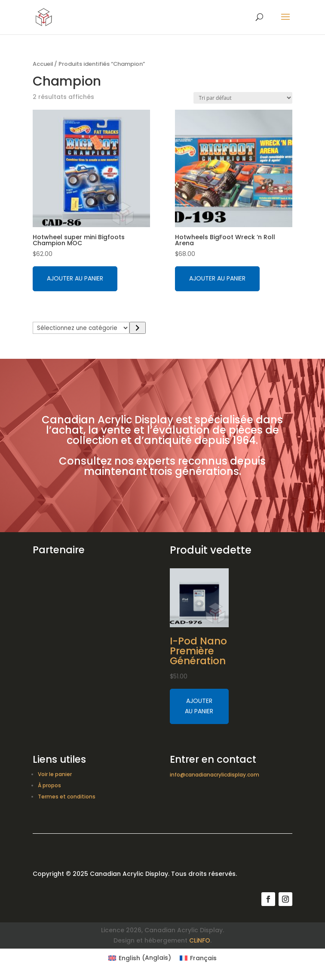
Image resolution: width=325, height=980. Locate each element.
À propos (49, 785)
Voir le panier (55, 774)
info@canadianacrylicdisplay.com (215, 775)
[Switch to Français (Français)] (198, 958)
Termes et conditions (67, 797)
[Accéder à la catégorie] (137, 328)
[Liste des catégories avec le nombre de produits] (81, 328)
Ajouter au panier (75, 278)
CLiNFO (200, 940)
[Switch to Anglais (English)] (140, 958)
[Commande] (243, 98)
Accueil (43, 64)
